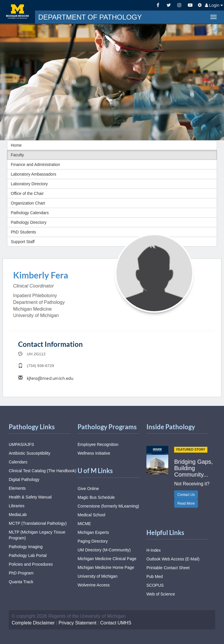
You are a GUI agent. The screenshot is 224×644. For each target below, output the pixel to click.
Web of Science (161, 594)
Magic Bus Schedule (96, 497)
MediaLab (18, 515)
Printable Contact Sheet (168, 568)
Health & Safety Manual (30, 497)
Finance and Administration (35, 165)
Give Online (88, 489)
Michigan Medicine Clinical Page (107, 559)
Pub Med (155, 577)
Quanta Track (21, 582)
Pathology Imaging (26, 547)
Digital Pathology (24, 479)
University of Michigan (98, 576)
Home (16, 145)
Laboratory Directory (29, 184)
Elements (17, 488)
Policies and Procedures (31, 564)
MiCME (84, 524)
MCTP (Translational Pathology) (38, 523)
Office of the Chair (27, 193)
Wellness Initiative (94, 453)
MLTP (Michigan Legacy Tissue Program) (37, 535)
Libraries (17, 506)
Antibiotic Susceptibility (29, 453)
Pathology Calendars (30, 213)
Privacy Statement (78, 623)
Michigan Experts (93, 532)
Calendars (18, 462)
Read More (186, 503)
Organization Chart (28, 203)
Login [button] (214, 5)
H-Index (154, 550)
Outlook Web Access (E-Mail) (173, 559)
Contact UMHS (116, 623)
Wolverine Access (94, 585)
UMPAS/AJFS (21, 444)
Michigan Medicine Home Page (106, 567)
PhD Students (23, 232)
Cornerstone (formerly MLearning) (108, 506)
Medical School (91, 515)
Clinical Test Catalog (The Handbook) (43, 471)
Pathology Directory (29, 222)
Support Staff (23, 242)
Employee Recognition (98, 444)
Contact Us (186, 495)
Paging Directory (93, 541)
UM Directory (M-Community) (104, 550)
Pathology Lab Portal (28, 555)
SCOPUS (155, 585)
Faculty (17, 155)
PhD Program (21, 573)
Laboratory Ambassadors (34, 174)
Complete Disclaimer (33, 623)
